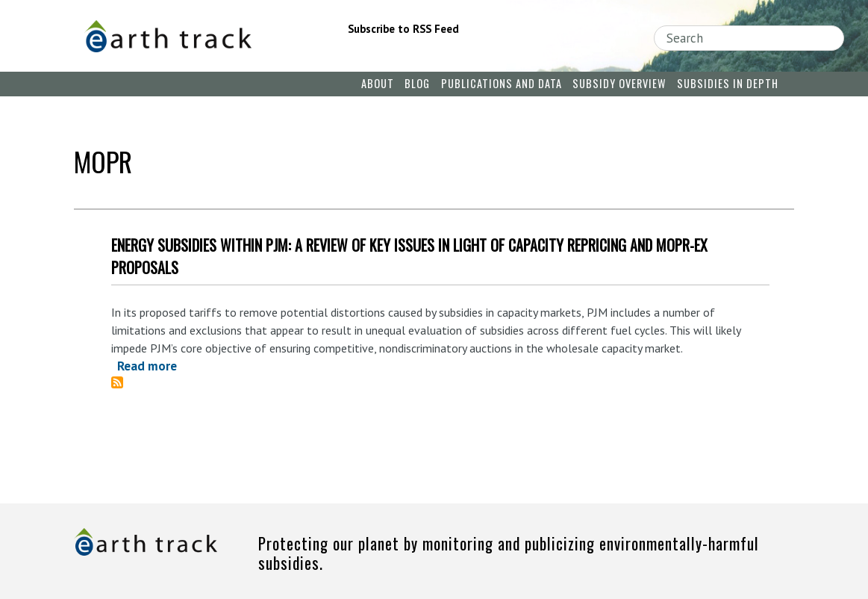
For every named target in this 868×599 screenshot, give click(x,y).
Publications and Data (502, 83)
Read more (147, 366)
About (378, 83)
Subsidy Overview (619, 83)
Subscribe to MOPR (123, 382)
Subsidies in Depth (728, 83)
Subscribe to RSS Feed (403, 29)
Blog (417, 83)
